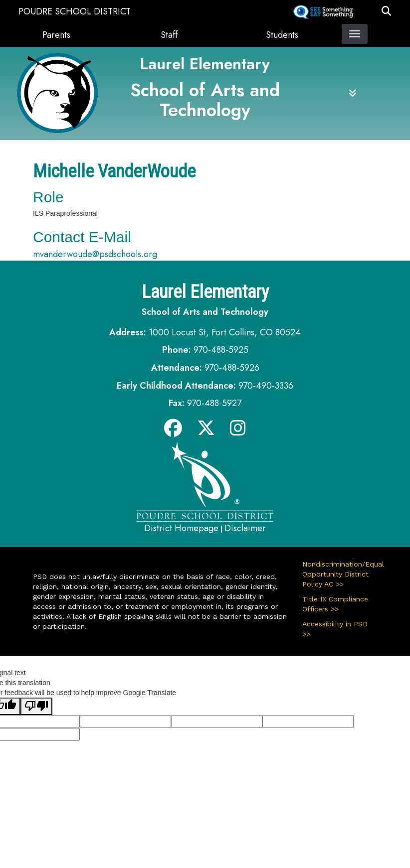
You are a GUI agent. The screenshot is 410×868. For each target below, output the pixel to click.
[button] (386, 11)
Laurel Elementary (205, 64)
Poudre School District (75, 11)
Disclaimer (245, 528)
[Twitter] (206, 432)
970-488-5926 (232, 368)
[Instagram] (238, 432)
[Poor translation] (36, 706)
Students (282, 35)
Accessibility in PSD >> (335, 629)
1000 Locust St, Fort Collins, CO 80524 (225, 332)
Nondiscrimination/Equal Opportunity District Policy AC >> (340, 574)
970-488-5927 (214, 403)
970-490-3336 (266, 386)
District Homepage (181, 528)
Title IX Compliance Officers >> (335, 604)
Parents (56, 35)
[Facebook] (173, 432)
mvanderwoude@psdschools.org (95, 254)
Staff (169, 35)
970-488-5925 (221, 350)
